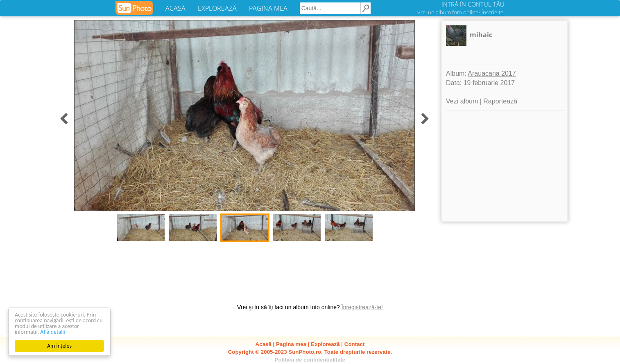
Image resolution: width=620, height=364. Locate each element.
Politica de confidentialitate (310, 360)
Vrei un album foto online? (461, 12)
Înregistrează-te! (362, 307)
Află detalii (53, 332)
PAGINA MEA (268, 8)
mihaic (481, 35)
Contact (355, 344)
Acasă (264, 344)
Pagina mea (291, 344)
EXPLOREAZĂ (217, 8)
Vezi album (462, 101)
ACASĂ (175, 8)
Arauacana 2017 (492, 73)
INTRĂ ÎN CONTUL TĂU (473, 4)
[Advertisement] (505, 166)
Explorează (325, 344)
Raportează (500, 101)
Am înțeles (59, 346)
